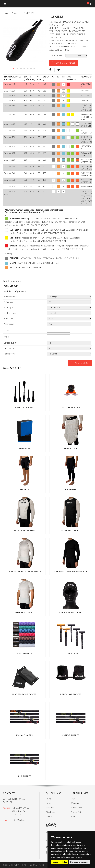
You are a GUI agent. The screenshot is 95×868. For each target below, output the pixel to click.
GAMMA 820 (10, 91)
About (73, 817)
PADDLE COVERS (24, 407)
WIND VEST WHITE (24, 530)
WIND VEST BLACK (71, 530)
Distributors (51, 812)
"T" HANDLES (71, 653)
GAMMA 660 (10, 166)
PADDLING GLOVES (71, 694)
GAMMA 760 (10, 124)
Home (6, 13)
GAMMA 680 (10, 160)
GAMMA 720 (10, 146)
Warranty (75, 803)
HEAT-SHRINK (24, 653)
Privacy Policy (77, 812)
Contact (49, 817)
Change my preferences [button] (79, 862)
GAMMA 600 (10, 187)
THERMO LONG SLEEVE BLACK (71, 571)
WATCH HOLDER (71, 407)
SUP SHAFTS (24, 776)
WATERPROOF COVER (24, 694)
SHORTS (24, 489)
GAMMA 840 (10, 84)
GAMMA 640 (10, 173)
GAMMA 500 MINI (10, 193)
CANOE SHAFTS (71, 735)
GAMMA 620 (10, 180)
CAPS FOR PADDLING (71, 612)
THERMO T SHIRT (24, 612)
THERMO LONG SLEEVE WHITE (24, 571)
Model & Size (56, 55)
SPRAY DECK (71, 448)
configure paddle (66, 63)
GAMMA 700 (10, 153)
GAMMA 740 (10, 130)
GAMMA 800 (10, 101)
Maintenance (77, 808)
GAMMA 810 (10, 96)
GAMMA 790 (10, 105)
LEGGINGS (71, 489)
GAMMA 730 (10, 137)
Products (16, 13)
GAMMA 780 (10, 115)
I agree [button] (55, 862)
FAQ (73, 799)
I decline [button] (64, 862)
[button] (14, 68)
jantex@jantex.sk (19, 820)
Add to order (82, 363)
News (48, 803)
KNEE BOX (24, 448)
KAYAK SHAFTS (24, 735)
